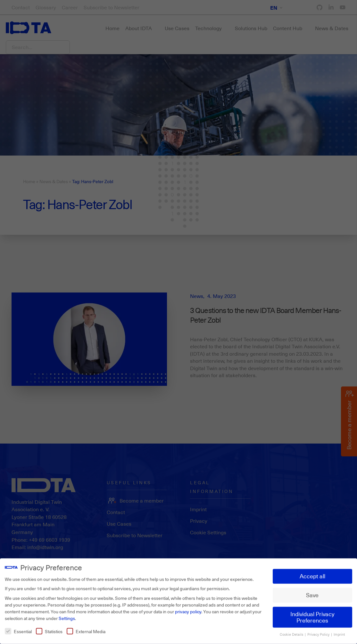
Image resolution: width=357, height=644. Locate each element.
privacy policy (188, 608)
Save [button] (312, 591)
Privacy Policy (319, 631)
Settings (67, 615)
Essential (18, 628)
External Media (86, 628)
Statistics (49, 628)
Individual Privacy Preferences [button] (312, 614)
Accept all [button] (312, 573)
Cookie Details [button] (292, 631)
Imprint (339, 631)
